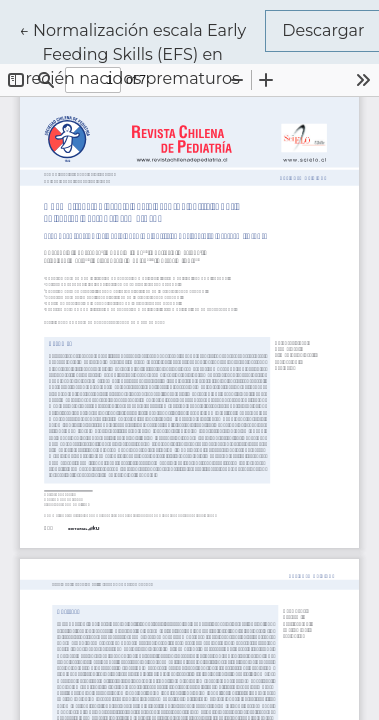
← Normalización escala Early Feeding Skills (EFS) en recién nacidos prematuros (142, 53)
